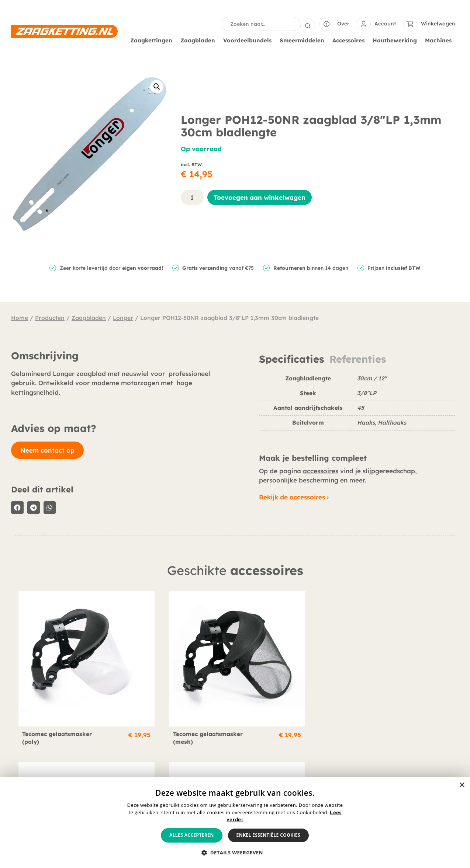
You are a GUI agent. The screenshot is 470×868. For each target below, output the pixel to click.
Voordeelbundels (249, 40)
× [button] (462, 785)
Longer (123, 317)
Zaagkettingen (153, 40)
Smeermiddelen (304, 40)
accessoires (321, 470)
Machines (440, 40)
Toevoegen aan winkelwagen (260, 197)
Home (20, 317)
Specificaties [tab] (291, 358)
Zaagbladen (200, 40)
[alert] (235, 823)
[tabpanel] (357, 405)
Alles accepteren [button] (192, 835)
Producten (50, 317)
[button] (157, 86)
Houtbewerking (397, 40)
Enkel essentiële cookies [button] (268, 835)
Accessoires (350, 40)
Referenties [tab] (358, 358)
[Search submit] (308, 24)
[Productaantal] (192, 197)
